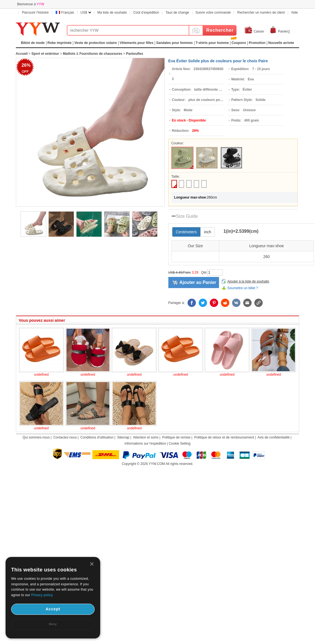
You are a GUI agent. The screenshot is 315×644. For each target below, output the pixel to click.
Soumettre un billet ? (243, 288)
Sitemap (123, 437)
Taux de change (177, 13)
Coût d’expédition (146, 13)
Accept (53, 609)
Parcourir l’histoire (35, 13)
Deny (53, 624)
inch (208, 232)
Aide (294, 13)
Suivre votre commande (213, 13)
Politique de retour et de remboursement (224, 437)
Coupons (239, 43)
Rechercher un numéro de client (261, 13)
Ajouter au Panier (198, 282)
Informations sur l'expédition (145, 444)
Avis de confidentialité (274, 437)
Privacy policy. (42, 595)
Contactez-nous (65, 437)
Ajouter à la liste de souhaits (248, 281)
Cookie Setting (179, 444)
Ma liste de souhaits (112, 13)
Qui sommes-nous (36, 437)
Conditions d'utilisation (97, 437)
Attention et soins (146, 437)
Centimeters (186, 232)
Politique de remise (176, 437)
